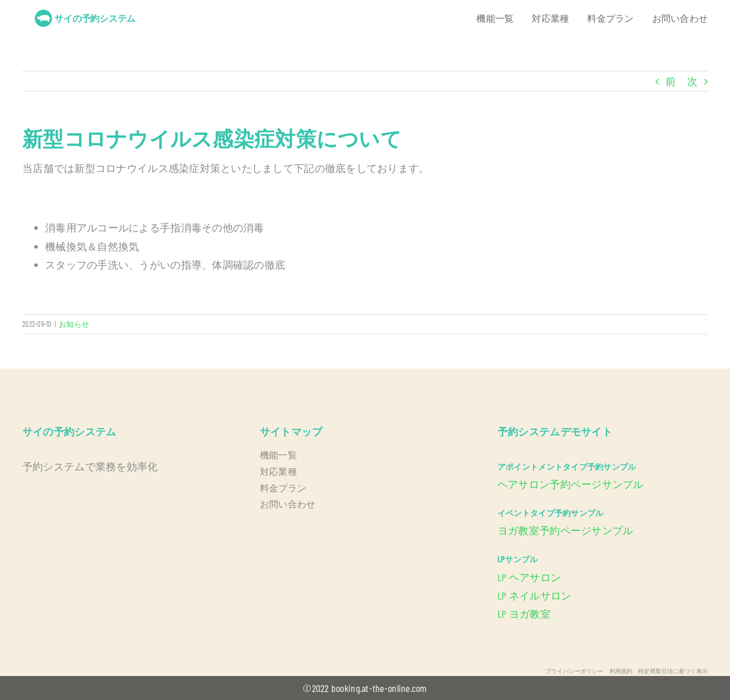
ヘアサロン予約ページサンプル (571, 484)
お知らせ (74, 324)
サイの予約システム (95, 18)
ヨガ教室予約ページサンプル (565, 530)
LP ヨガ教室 (524, 614)
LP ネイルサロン (534, 595)
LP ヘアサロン (529, 577)
